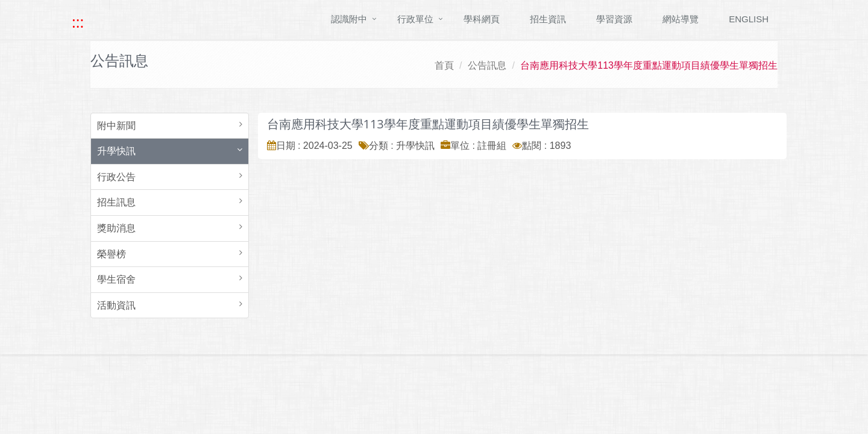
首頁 (444, 65)
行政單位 (415, 19)
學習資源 (614, 19)
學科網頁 (482, 19)
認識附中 (349, 19)
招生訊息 (116, 202)
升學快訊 (116, 151)
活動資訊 (116, 305)
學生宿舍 (116, 279)
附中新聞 (116, 126)
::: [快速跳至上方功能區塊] (78, 22)
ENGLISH (749, 19)
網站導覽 (681, 19)
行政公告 (116, 177)
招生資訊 (548, 19)
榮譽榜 (112, 254)
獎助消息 (116, 228)
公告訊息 (487, 65)
